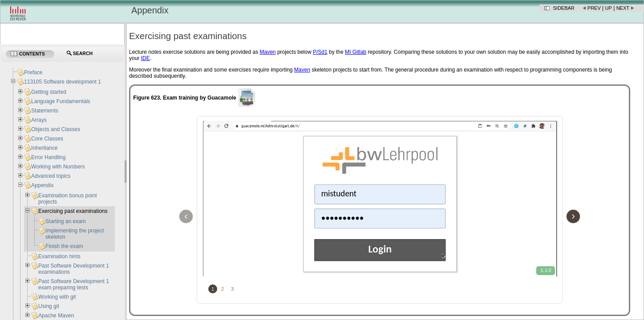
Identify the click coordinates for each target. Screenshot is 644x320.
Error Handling (48, 157)
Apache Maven (56, 316)
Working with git (57, 297)
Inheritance (44, 148)
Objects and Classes (56, 129)
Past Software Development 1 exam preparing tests (74, 284)
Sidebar (564, 8)
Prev (594, 8)
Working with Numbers (58, 167)
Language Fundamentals (61, 101)
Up (609, 8)
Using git (49, 306)
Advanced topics (51, 176)
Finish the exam (64, 246)
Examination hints (59, 256)
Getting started (49, 92)
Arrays (39, 120)
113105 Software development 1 (63, 82)
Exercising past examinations (73, 211)
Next (623, 8)
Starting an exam (66, 221)
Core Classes (47, 139)
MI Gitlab (356, 52)
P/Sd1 (320, 52)
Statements (45, 111)
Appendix (42, 185)
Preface (33, 72)
